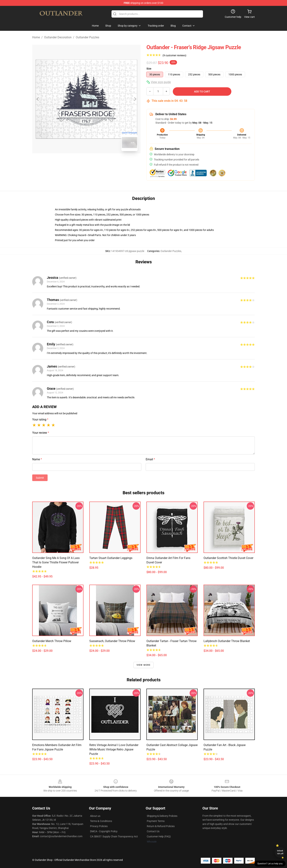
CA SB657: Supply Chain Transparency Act (114, 836)
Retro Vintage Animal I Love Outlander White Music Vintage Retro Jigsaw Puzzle (114, 749)
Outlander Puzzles (87, 37)
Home (36, 37)
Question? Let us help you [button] (270, 864)
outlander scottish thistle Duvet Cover (228, 558)
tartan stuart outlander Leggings (111, 558)
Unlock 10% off (280, 852)
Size (149, 69)
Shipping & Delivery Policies (162, 816)
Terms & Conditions (101, 821)
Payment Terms (156, 821)
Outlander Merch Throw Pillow (52, 641)
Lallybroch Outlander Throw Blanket (227, 641)
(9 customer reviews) (174, 55)
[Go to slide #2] (96, 162)
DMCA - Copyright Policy (104, 831)
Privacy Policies (99, 826)
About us (95, 816)
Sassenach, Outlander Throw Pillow (112, 641)
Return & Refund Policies (161, 826)
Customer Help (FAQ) (159, 836)
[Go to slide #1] (77, 162)
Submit (40, 478)
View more (144, 665)
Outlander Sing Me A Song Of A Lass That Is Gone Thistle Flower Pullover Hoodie (56, 562)
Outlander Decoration (58, 37)
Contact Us (153, 831)
